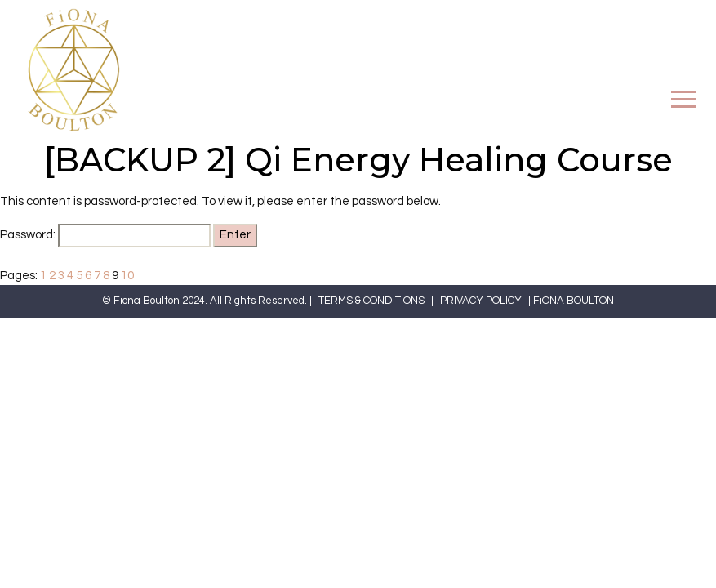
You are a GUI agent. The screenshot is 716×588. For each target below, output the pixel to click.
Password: (105, 236)
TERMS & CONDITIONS (371, 301)
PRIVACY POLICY (481, 301)
